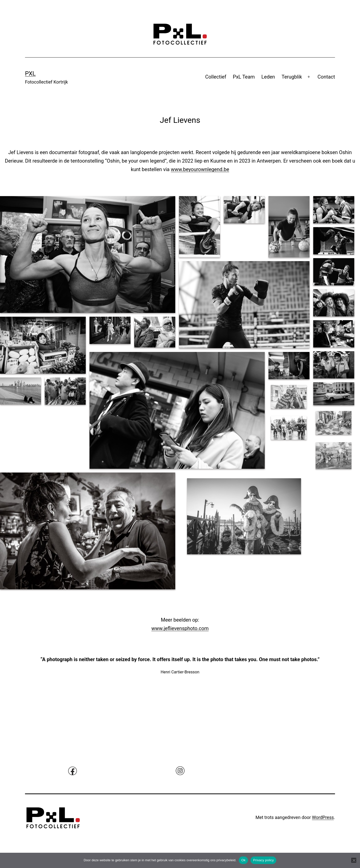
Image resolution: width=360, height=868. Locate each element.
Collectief (216, 77)
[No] (354, 860)
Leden (268, 77)
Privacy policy (263, 860)
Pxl (30, 74)
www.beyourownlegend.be (200, 169)
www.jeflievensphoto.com (180, 628)
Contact (326, 77)
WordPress (323, 817)
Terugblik (292, 77)
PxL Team (244, 77)
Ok (243, 860)
